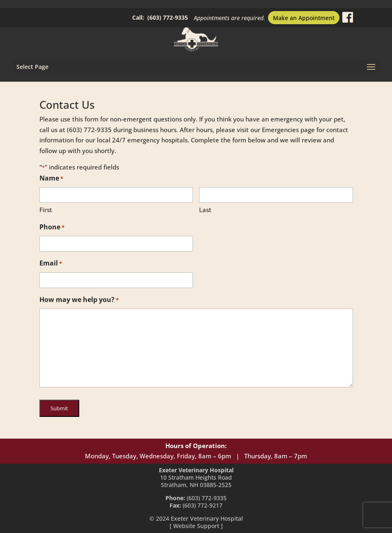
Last (205, 210)
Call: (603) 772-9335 (160, 17)
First (46, 210)
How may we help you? (79, 300)
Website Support (196, 526)
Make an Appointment (304, 18)
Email (51, 264)
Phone (52, 228)
